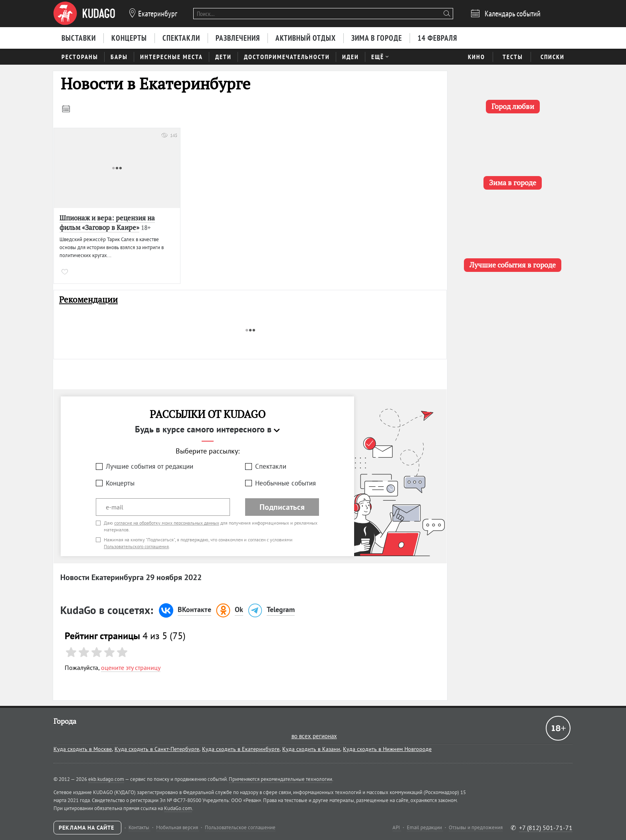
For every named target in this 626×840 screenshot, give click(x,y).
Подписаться (282, 507)
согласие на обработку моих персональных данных (167, 523)
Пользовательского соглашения (136, 546)
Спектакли (271, 466)
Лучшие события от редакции (150, 466)
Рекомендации (88, 300)
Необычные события (285, 483)
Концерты (120, 483)
